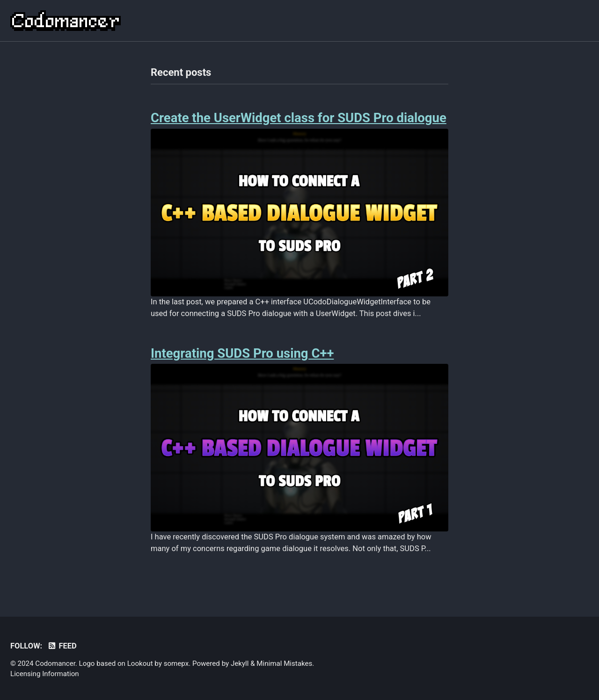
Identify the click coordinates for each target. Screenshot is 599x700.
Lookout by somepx (158, 663)
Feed (62, 646)
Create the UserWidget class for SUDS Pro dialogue (299, 118)
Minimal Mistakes (284, 663)
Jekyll (240, 663)
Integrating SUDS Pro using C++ (242, 353)
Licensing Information (45, 674)
